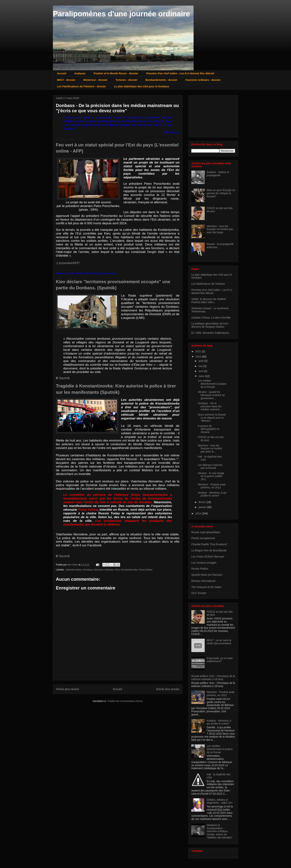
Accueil (62, 73)
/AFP (68, 263)
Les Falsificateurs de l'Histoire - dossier (81, 86)
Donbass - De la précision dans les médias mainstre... (210, 406)
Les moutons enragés (204, 563)
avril (201, 371)
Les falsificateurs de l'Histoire (208, 284)
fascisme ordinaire (104, 570)
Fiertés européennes (203, 538)
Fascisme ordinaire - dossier (203, 80)
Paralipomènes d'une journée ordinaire (121, 14)
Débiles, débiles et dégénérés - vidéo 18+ (220, 801)
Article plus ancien (168, 689)
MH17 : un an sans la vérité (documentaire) (219, 642)
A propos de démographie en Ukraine (209, 429)
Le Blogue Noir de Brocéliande (209, 550)
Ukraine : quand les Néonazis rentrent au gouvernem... (211, 395)
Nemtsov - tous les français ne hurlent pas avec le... (210, 449)
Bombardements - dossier (162, 80)
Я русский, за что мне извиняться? (220, 660)
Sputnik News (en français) (207, 575)
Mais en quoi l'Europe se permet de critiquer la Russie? (221, 193)
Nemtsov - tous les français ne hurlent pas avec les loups (220, 229)
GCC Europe (199, 593)
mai (201, 366)
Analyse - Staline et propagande (218, 174)
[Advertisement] (210, 115)
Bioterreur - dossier (96, 80)
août (201, 361)
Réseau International (203, 581)
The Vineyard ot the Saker (206, 587)
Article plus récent (67, 689)
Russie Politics (200, 569)
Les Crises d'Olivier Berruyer (208, 557)
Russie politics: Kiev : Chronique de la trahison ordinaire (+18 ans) (213, 678)
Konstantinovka (129, 570)
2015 (199, 357)
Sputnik (65, 378)
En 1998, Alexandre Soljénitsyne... (211, 333)
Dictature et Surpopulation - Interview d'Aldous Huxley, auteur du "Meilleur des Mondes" (220, 831)
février (202, 502)
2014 (199, 513)
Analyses (80, 73)
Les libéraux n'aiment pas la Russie (210, 467)
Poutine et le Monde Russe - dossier (116, 73)
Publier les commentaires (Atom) (125, 701)
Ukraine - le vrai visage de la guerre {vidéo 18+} (211, 476)
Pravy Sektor (145, 570)
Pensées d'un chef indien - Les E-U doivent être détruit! (180, 73)
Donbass (88, 570)
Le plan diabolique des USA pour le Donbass (142, 86)
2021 (199, 351)
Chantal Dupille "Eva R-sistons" (209, 544)
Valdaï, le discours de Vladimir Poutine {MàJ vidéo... (209, 301)
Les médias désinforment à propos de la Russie (212, 384)
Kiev (117, 570)
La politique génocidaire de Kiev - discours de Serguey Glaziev (211, 325)
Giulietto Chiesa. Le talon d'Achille (211, 318)
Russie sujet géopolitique (206, 532)
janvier (203, 507)
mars (202, 376)
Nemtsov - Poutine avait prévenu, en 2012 (212, 486)
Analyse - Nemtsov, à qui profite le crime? (212, 494)
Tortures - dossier (127, 80)
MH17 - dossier (66, 80)
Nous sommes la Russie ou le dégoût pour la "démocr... (212, 418)
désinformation (74, 570)
